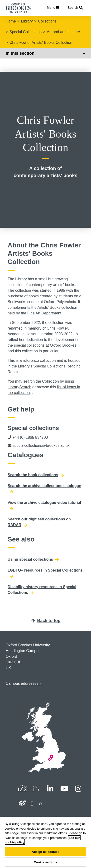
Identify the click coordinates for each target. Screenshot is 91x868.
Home (11, 21)
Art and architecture (63, 32)
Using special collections (33, 559)
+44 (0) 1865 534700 (30, 437)
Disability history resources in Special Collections (42, 590)
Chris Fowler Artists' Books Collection (41, 43)
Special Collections (26, 32)
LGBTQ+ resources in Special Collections (45, 573)
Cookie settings (45, 862)
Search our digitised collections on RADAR (39, 522)
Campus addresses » (24, 683)
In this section (45, 53)
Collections (47, 21)
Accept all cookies (46, 852)
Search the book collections (36, 475)
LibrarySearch (19, 387)
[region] (45, 842)
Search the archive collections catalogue (44, 489)
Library (27, 21)
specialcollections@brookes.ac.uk (41, 445)
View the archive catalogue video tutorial (44, 506)
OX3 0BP (14, 662)
